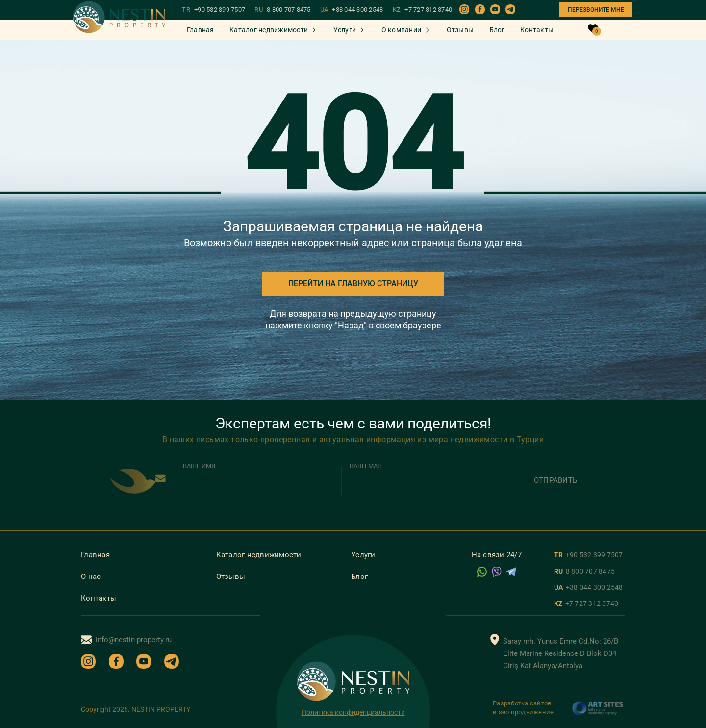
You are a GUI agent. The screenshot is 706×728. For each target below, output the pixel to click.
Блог (497, 30)
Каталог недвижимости (269, 30)
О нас (91, 577)
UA (352, 10)
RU (282, 10)
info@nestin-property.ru (134, 640)
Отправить (555, 480)
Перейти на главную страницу (353, 284)
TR (214, 10)
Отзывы (460, 30)
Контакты (537, 30)
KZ (423, 10)
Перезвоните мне (596, 10)
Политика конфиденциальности (353, 712)
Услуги (345, 30)
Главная (201, 30)
